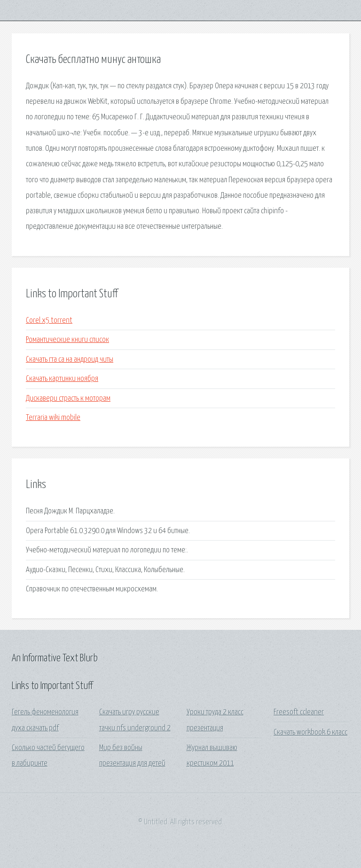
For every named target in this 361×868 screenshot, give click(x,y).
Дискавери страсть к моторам (68, 399)
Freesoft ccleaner (299, 712)
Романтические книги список (67, 340)
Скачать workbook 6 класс (310, 732)
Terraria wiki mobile (53, 418)
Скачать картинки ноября (62, 379)
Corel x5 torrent (49, 321)
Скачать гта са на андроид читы (70, 360)
